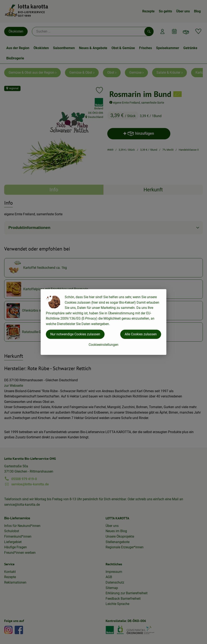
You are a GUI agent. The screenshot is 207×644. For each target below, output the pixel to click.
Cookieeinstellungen (103, 345)
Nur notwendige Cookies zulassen (75, 334)
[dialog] (103, 322)
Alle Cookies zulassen (141, 334)
